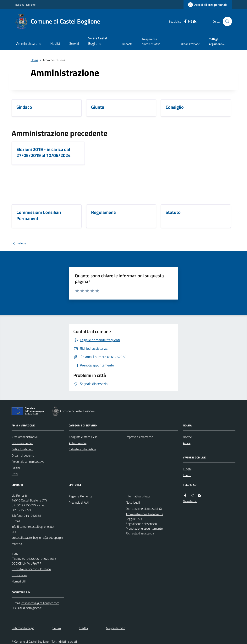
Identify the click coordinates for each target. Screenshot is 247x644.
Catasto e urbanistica (82, 449)
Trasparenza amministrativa (151, 41)
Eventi (187, 475)
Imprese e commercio (139, 437)
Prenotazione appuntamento (144, 528)
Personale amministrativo (28, 462)
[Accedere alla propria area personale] (208, 5)
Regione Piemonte (25, 5)
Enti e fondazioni (22, 449)
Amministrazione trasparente (145, 514)
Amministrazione (29, 43)
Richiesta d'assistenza (140, 533)
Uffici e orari (19, 575)
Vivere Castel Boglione (98, 41)
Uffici (15, 474)
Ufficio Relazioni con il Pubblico (31, 569)
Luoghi (187, 469)
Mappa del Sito (115, 628)
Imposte (127, 44)
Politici (16, 468)
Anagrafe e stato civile (83, 437)
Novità (55, 43)
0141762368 (32, 516)
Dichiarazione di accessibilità (144, 509)
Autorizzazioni (78, 443)
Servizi (74, 43)
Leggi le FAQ (134, 519)
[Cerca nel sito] (226, 21)
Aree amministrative (25, 437)
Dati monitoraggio (23, 628)
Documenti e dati (22, 443)
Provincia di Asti (79, 502)
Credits (83, 628)
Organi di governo (23, 455)
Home (35, 60)
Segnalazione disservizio (141, 524)
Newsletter (190, 501)
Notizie (187, 437)
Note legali (133, 502)
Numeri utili (19, 581)
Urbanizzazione (190, 44)
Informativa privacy (138, 496)
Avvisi (187, 443)
